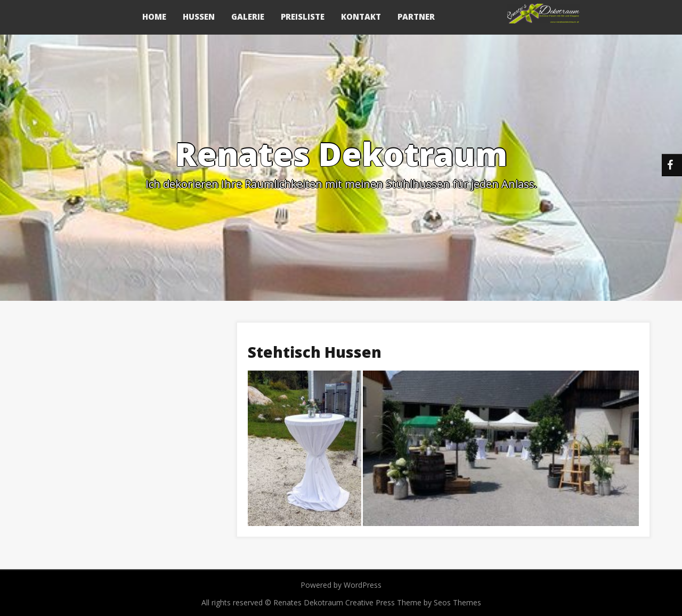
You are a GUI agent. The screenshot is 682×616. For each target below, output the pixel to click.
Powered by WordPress (341, 585)
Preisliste (303, 17)
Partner (416, 17)
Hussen (199, 17)
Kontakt (361, 17)
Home (154, 17)
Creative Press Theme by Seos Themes (413, 602)
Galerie (248, 17)
